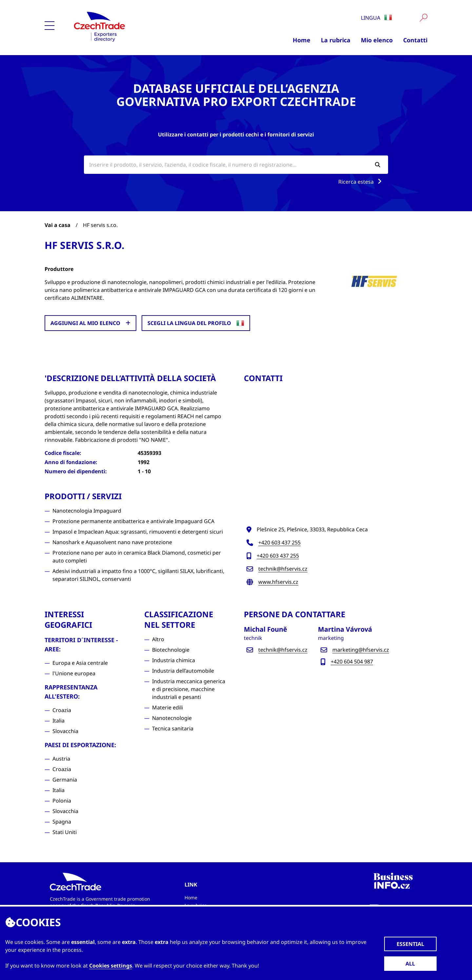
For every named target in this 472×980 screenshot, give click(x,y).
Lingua (376, 18)
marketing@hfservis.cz (361, 650)
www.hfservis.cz (278, 582)
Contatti (415, 40)
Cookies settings (111, 966)
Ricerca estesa (361, 182)
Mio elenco (377, 40)
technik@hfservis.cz (283, 569)
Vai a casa (58, 225)
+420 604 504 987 (352, 662)
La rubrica (336, 40)
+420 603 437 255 (279, 542)
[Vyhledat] (423, 18)
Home (302, 40)
